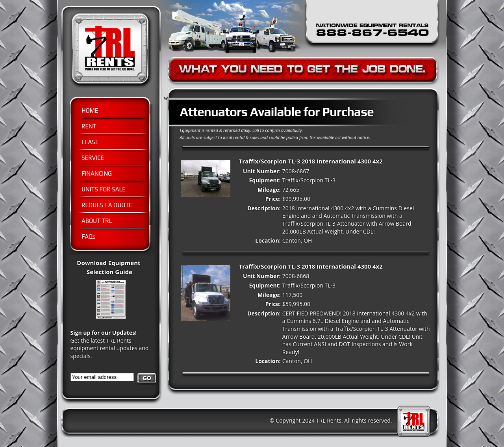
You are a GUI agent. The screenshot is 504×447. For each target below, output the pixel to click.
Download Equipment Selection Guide (115, 272)
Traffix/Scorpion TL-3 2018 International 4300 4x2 (311, 161)
